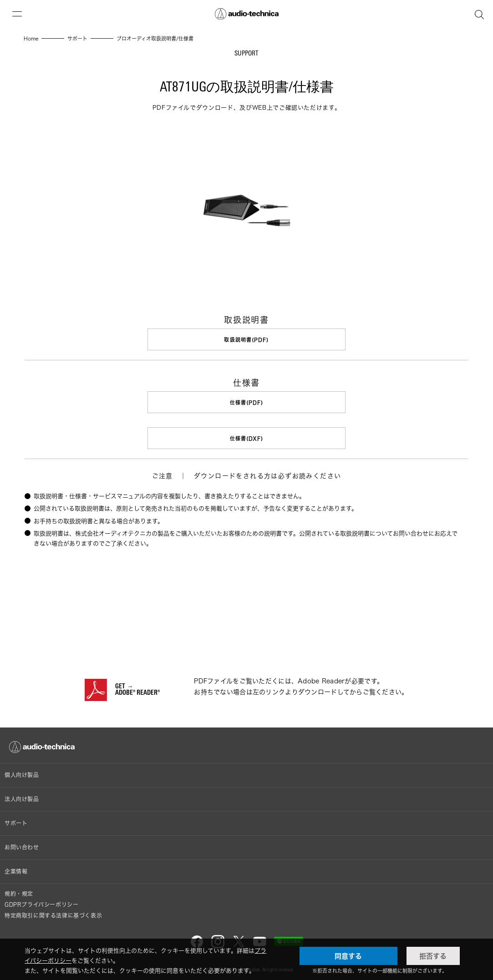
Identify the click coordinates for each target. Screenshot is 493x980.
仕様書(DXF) (247, 437)
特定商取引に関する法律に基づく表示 (53, 914)
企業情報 (16, 870)
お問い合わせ (22, 846)
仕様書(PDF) (247, 402)
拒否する (433, 956)
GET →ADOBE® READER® (137, 688)
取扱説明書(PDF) (247, 340)
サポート (16, 821)
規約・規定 (19, 892)
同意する (348, 956)
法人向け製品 (22, 797)
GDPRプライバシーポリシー (41, 903)
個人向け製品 (22, 773)
